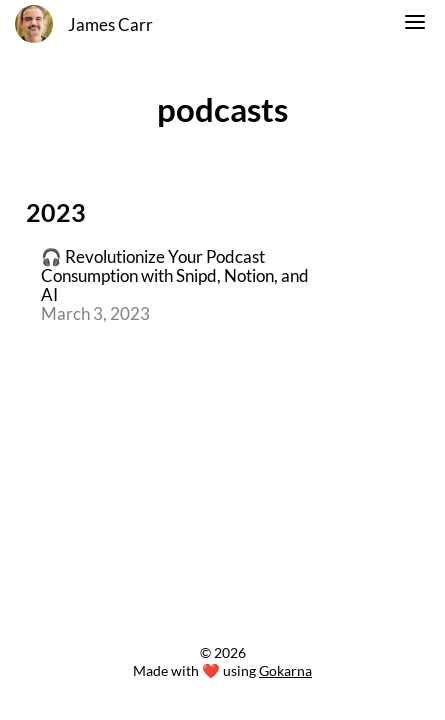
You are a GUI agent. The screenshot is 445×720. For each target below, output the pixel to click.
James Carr (110, 25)
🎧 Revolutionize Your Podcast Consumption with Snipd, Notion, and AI (175, 276)
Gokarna (285, 670)
